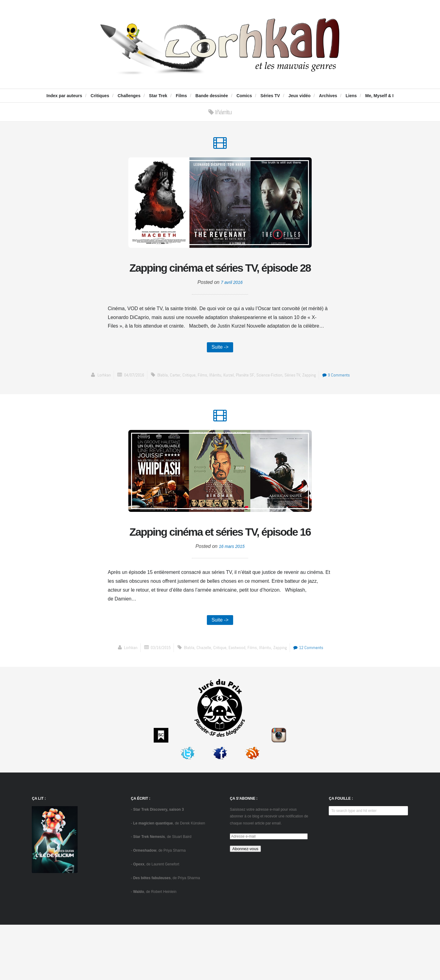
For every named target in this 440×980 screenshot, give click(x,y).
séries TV (313, 398)
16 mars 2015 (232, 600)
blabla (176, 398)
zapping (331, 398)
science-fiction (289, 398)
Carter (189, 398)
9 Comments (221, 407)
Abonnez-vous (245, 904)
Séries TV (270, 96)
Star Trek (158, 96)
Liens (351, 96)
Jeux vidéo (299, 96)
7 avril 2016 (232, 304)
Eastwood (237, 703)
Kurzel (246, 398)
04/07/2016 (145, 398)
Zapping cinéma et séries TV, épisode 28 (220, 279)
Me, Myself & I (379, 96)
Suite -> (220, 370)
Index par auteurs (64, 96)
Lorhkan (114, 398)
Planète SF (264, 398)
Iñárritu (232, 398)
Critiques (100, 96)
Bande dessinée (212, 96)
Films (181, 96)
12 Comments (313, 703)
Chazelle (202, 703)
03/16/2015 (157, 703)
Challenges (129, 96)
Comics (244, 96)
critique (204, 398)
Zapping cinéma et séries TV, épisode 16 (220, 574)
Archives (328, 96)
